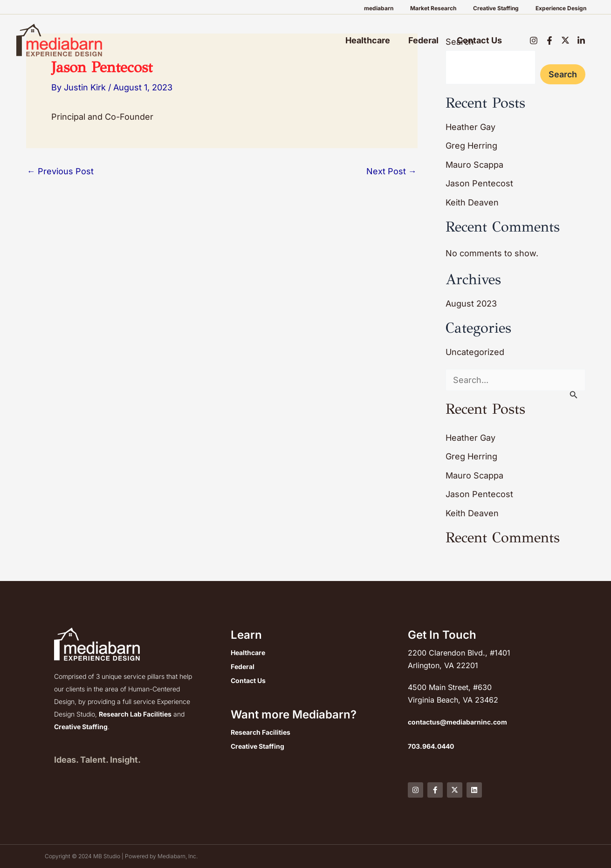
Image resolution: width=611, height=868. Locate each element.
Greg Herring (471, 146)
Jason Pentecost (479, 183)
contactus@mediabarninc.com (457, 722)
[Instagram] (534, 41)
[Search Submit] (574, 395)
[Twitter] (565, 40)
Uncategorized (475, 352)
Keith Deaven (472, 202)
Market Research (447, 8)
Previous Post (60, 171)
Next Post (391, 171)
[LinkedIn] (581, 41)
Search (563, 74)
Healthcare (371, 40)
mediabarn (398, 8)
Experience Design (564, 8)
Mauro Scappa (474, 165)
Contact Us (480, 40)
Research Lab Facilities (135, 714)
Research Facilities (261, 733)
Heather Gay (470, 127)
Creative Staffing (504, 8)
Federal (425, 40)
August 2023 (471, 304)
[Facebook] (549, 41)
